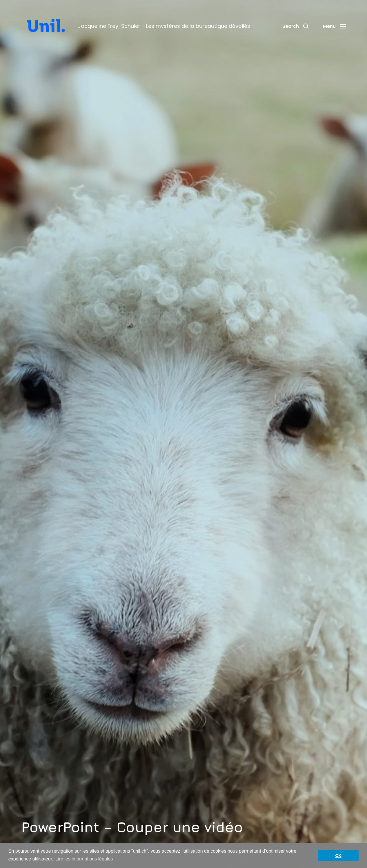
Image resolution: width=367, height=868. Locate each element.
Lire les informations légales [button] (84, 859)
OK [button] (338, 856)
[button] (295, 26)
